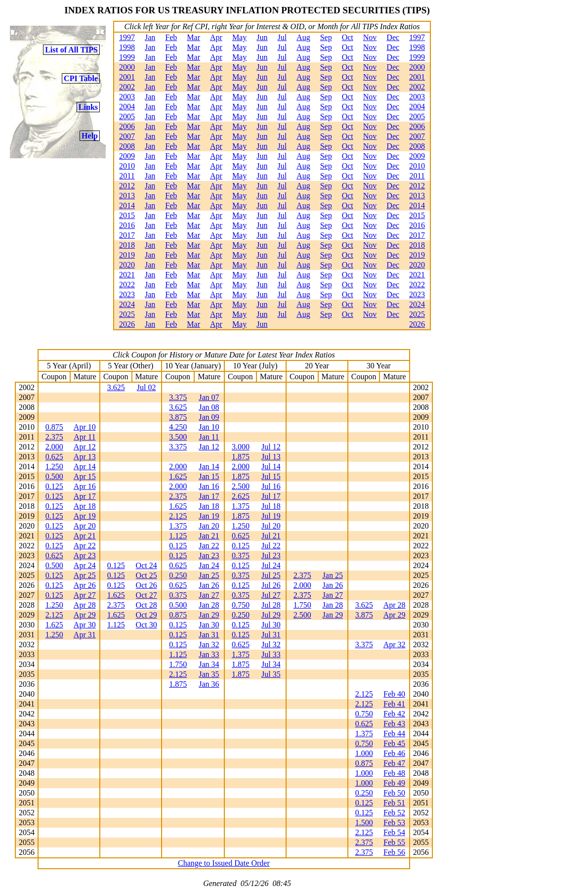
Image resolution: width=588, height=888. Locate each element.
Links (88, 107)
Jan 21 (209, 536)
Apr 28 (85, 605)
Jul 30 (271, 625)
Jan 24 (209, 565)
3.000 (241, 447)
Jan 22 (209, 546)
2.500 (241, 486)
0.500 (54, 476)
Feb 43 (394, 724)
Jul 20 (271, 526)
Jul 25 (271, 575)
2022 (127, 285)
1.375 (241, 506)
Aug (303, 37)
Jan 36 (209, 684)
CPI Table (81, 78)
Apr (216, 37)
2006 (127, 126)
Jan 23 (209, 555)
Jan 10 (209, 427)
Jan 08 (209, 407)
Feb (171, 37)
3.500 (178, 437)
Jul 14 (271, 466)
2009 (127, 156)
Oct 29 (147, 615)
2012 (127, 186)
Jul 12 (271, 447)
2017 (127, 235)
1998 (127, 47)
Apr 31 (85, 635)
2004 (127, 107)
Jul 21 (271, 536)
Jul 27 (271, 595)
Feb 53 (394, 822)
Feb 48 (394, 773)
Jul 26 (271, 585)
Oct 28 (147, 605)
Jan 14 (209, 466)
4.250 (178, 427)
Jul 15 (271, 476)
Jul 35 (271, 674)
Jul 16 (271, 486)
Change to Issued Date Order (224, 863)
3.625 (116, 387)
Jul (282, 37)
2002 (127, 87)
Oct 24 (147, 565)
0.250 (178, 575)
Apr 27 (85, 595)
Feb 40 (394, 694)
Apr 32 (395, 644)
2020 (127, 265)
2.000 (54, 447)
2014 (127, 205)
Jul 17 (271, 496)
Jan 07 (209, 397)
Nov (370, 37)
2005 (127, 116)
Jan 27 (209, 595)
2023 (127, 294)
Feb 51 (394, 803)
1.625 (178, 476)
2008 (127, 146)
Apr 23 (85, 555)
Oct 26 (147, 585)
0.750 (241, 605)
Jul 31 (271, 635)
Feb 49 (394, 783)
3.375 (178, 397)
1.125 (178, 536)
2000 (127, 67)
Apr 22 (85, 546)
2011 (127, 176)
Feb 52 (394, 813)
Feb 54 (394, 832)
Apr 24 (85, 565)
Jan (150, 37)
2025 (127, 314)
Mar (193, 37)
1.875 (241, 457)
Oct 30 (147, 625)
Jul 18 (271, 506)
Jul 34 (271, 664)
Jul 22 (271, 546)
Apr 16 (85, 486)
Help (90, 136)
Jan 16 (209, 486)
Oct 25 (147, 575)
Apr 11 (84, 437)
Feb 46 (394, 753)
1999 (127, 57)
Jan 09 (209, 417)
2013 (127, 196)
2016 (127, 225)
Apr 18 (85, 506)
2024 (127, 304)
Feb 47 (394, 763)
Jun (262, 37)
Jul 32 (271, 644)
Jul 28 (271, 605)
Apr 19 (85, 516)
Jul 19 (271, 516)
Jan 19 (209, 516)
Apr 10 (85, 427)
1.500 (364, 822)
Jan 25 (209, 575)
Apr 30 (85, 625)
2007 (127, 136)
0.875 (54, 427)
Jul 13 (271, 457)
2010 (127, 166)
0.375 (241, 555)
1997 (127, 37)
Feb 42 (394, 714)
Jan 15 (209, 476)
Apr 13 (85, 457)
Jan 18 (209, 506)
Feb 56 (394, 852)
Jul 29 (271, 615)
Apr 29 (85, 615)
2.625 (241, 496)
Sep (326, 37)
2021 (127, 275)
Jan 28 (209, 605)
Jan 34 (209, 664)
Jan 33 (209, 654)
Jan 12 (209, 447)
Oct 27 (147, 595)
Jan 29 (209, 615)
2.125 (178, 516)
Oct (348, 37)
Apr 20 (85, 526)
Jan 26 (209, 585)
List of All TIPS (71, 50)
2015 (127, 215)
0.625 (54, 457)
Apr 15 (85, 476)
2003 (127, 97)
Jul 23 (271, 555)
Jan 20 (209, 526)
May (239, 37)
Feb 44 (394, 733)
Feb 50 (394, 793)
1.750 (302, 605)
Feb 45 (394, 743)
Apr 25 (85, 575)
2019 (127, 255)
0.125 (54, 486)
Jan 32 (209, 644)
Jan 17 (209, 496)
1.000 (364, 753)
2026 (127, 324)
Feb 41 (394, 704)
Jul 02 (147, 387)
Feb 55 (394, 842)
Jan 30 (209, 625)
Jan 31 (209, 635)
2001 (127, 77)
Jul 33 (271, 654)
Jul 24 (271, 565)
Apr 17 (85, 496)
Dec (393, 37)
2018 (127, 245)
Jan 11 (209, 437)
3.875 (178, 417)
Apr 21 (85, 536)
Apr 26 (85, 585)
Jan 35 (209, 674)
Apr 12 (85, 447)
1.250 (54, 466)
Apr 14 (85, 466)
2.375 (54, 437)
